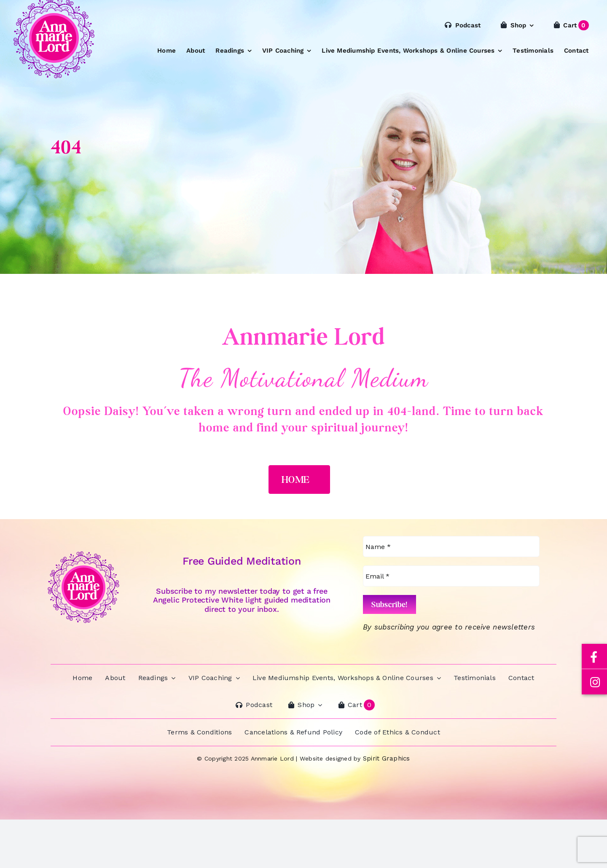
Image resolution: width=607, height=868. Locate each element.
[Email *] (451, 576)
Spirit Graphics (387, 758)
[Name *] (451, 547)
